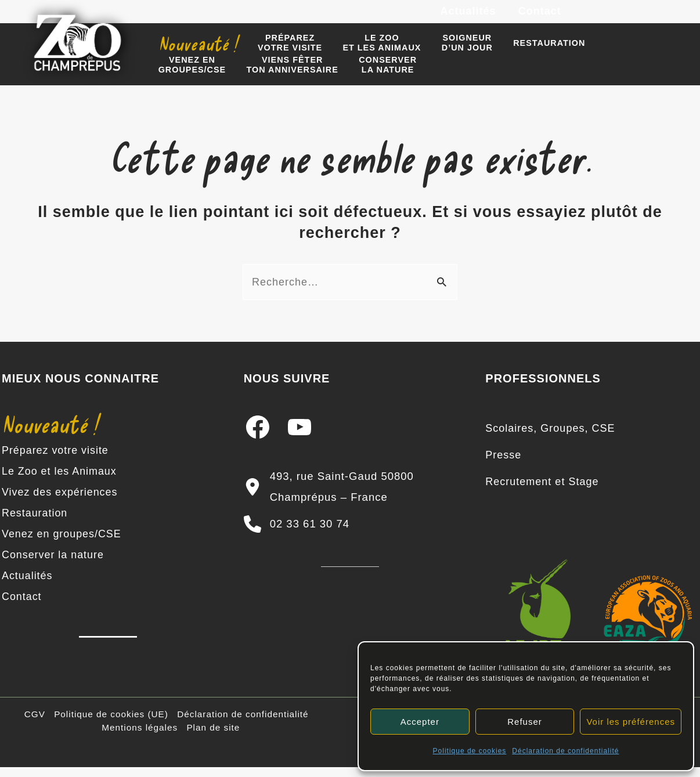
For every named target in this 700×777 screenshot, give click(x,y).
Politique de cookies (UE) (111, 724)
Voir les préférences (631, 722)
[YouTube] (645, 17)
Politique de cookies (470, 751)
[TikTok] (671, 17)
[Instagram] (619, 17)
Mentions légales (140, 737)
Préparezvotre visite (284, 51)
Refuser (525, 722)
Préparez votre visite (55, 461)
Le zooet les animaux (372, 51)
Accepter (420, 722)
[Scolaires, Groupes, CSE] (550, 439)
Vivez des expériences (60, 503)
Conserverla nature (294, 76)
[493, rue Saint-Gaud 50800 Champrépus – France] (350, 497)
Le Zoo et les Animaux (59, 482)
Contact (540, 16)
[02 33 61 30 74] (297, 534)
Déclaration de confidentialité (565, 751)
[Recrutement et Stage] (542, 492)
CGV (35, 724)
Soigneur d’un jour (454, 51)
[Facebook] (593, 17)
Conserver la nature (53, 565)
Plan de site (213, 737)
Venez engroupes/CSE (619, 51)
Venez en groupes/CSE (62, 544)
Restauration (532, 52)
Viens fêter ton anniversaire (202, 76)
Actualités (470, 16)
